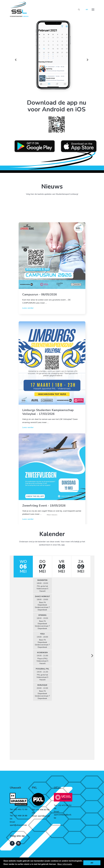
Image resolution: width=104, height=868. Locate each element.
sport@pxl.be (44, 816)
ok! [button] (92, 863)
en (87, 9)
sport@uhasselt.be (18, 825)
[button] (16, 60)
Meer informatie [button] (65, 864)
